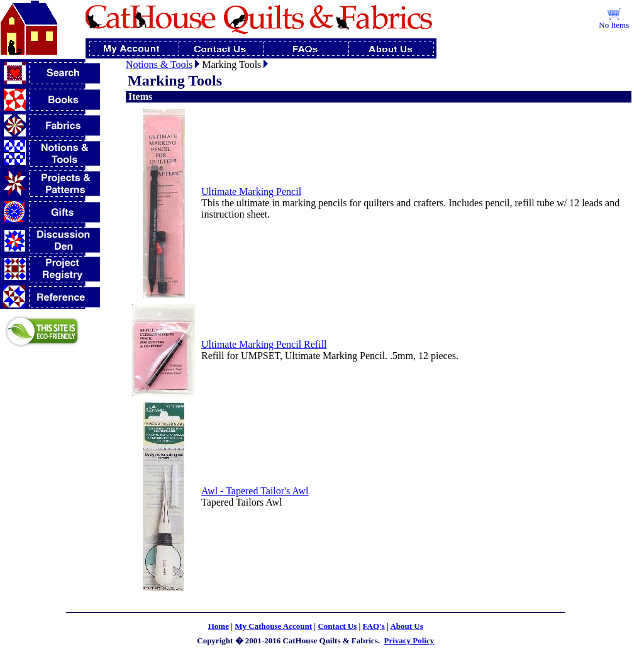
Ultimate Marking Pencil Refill (264, 344)
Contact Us (337, 626)
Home (219, 626)
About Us (406, 626)
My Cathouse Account (273, 626)
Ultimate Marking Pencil (251, 191)
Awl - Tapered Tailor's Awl (255, 491)
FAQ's (374, 626)
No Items (614, 25)
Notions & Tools (159, 64)
